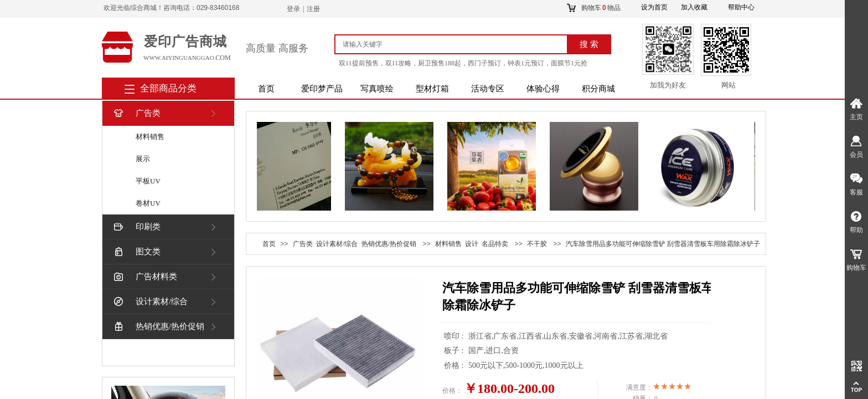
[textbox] (455, 44)
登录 (293, 9)
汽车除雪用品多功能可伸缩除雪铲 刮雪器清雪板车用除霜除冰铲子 (663, 244)
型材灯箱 (432, 89)
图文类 (136, 252)
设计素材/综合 (150, 302)
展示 (143, 159)
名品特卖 (495, 244)
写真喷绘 (377, 89)
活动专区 (488, 89)
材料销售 (150, 137)
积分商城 (598, 89)
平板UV (148, 181)
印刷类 (136, 227)
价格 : (455, 365)
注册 (313, 9)
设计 (472, 244)
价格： (452, 391)
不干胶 (537, 244)
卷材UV (148, 203)
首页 (266, 89)
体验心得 (543, 89)
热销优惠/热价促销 (158, 327)
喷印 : (455, 336)
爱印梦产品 (322, 89)
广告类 (136, 113)
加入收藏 (694, 7)
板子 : (455, 351)
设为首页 (654, 7)
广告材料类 (144, 277)
